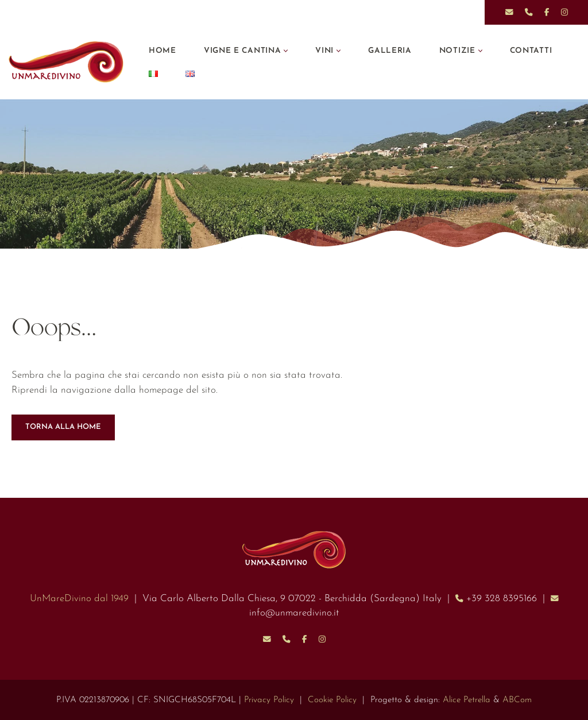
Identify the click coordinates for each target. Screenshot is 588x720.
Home (163, 51)
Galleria (390, 51)
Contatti (531, 51)
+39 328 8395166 (502, 599)
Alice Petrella (467, 700)
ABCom (517, 700)
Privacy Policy (269, 700)
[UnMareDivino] (69, 62)
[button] (286, 51)
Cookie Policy (332, 700)
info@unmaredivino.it (294, 613)
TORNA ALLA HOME (63, 427)
